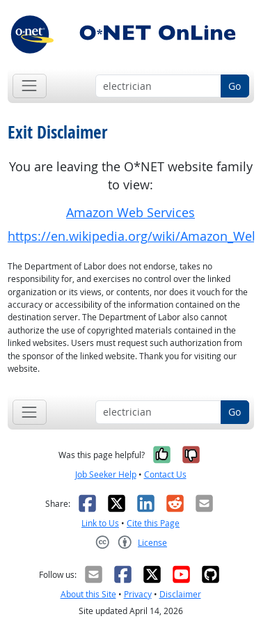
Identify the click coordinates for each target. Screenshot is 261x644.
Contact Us (165, 474)
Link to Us (100, 523)
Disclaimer (180, 594)
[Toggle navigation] (30, 86)
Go (235, 86)
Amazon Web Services (130, 213)
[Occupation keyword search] (158, 86)
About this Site (88, 594)
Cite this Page (153, 523)
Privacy (138, 594)
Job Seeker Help (106, 474)
